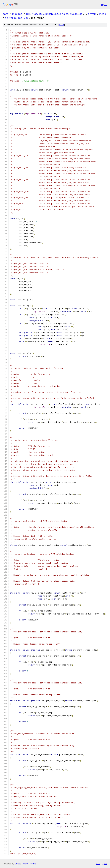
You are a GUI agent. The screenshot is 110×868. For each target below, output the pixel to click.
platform (10, 18)
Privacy (25, 864)
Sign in (104, 4)
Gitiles (17, 864)
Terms (33, 864)
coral (6, 14)
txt (98, 864)
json (105, 864)
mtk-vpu (23, 18)
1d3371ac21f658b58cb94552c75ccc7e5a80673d (54, 14)
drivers (92, 14)
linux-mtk (17, 14)
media (103, 14)
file (62, 25)
